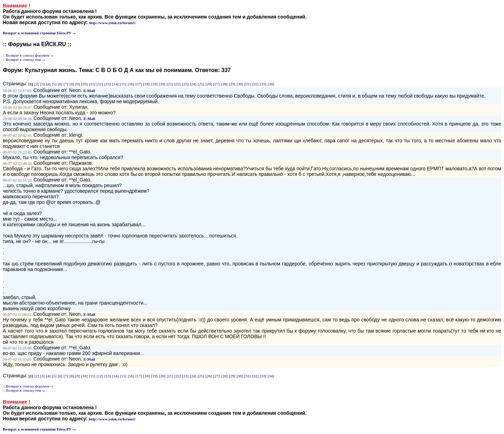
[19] (154, 84)
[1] (31, 84)
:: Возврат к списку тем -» (24, 59)
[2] (37, 84)
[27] (216, 84)
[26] (209, 84)
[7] (66, 84)
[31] (247, 84)
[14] (115, 84)
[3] (43, 84)
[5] (54, 84)
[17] (139, 84)
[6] (60, 84)
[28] (224, 84)
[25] (201, 84)
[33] (263, 84)
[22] (177, 84)
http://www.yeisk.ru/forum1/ (112, 23)
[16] (131, 84)
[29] (232, 84)
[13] (107, 84)
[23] (185, 84)
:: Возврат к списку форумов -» (28, 55)
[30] (240, 84)
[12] (100, 84)
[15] (123, 84)
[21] (170, 84)
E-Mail (89, 91)
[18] (146, 84)
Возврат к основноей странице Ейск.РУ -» (39, 33)
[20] (162, 84)
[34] (271, 84)
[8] (72, 84)
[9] (78, 84)
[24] (193, 84)
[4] (48, 84)
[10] (84, 84)
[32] (255, 84)
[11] (92, 84)
